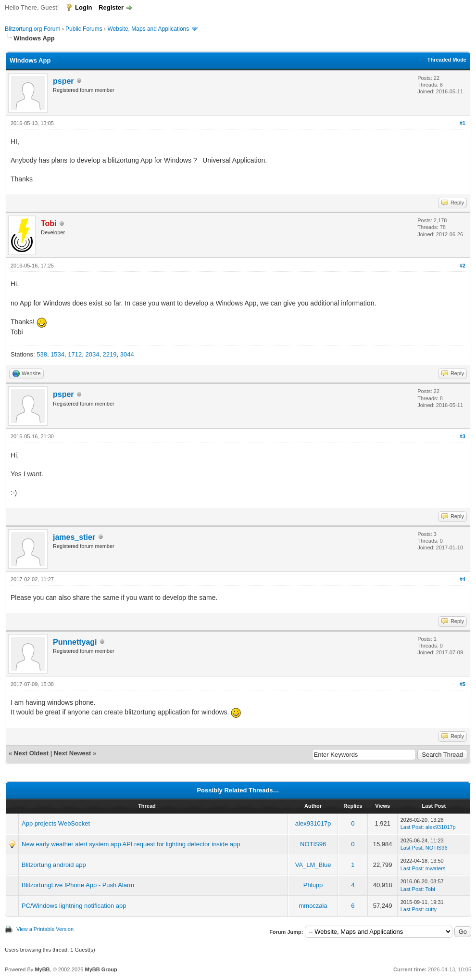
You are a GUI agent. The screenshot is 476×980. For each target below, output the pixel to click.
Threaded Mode (447, 60)
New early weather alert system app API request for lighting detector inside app (131, 844)
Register (111, 7)
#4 (463, 579)
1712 (75, 354)
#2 (463, 266)
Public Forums (84, 29)
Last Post (412, 827)
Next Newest (72, 753)
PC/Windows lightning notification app (74, 906)
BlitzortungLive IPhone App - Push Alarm (78, 885)
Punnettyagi (75, 642)
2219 (110, 354)
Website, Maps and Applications (148, 29)
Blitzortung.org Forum (32, 29)
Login (83, 7)
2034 (92, 354)
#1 (463, 123)
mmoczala (313, 906)
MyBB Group (101, 969)
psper (63, 81)
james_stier (74, 537)
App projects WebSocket (56, 823)
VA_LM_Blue (313, 865)
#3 (463, 436)
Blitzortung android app (54, 865)
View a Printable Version (45, 929)
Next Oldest (31, 753)
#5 (463, 684)
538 (42, 354)
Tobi (430, 889)
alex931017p (313, 823)
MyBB (42, 969)
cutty (431, 909)
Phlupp (313, 885)
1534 (57, 354)
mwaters (436, 868)
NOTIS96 (313, 844)
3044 (127, 354)
